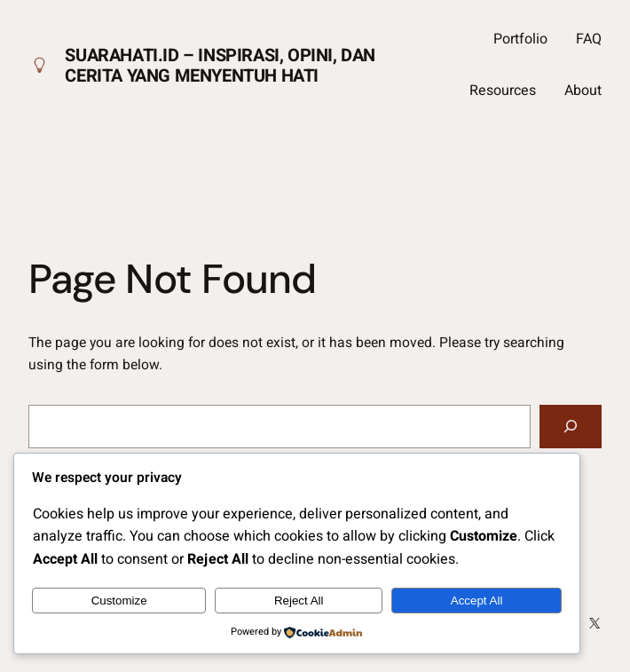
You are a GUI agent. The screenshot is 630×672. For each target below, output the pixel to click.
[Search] (571, 427)
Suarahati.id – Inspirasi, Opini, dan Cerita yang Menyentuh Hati (220, 66)
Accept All (477, 601)
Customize (119, 601)
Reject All (299, 601)
